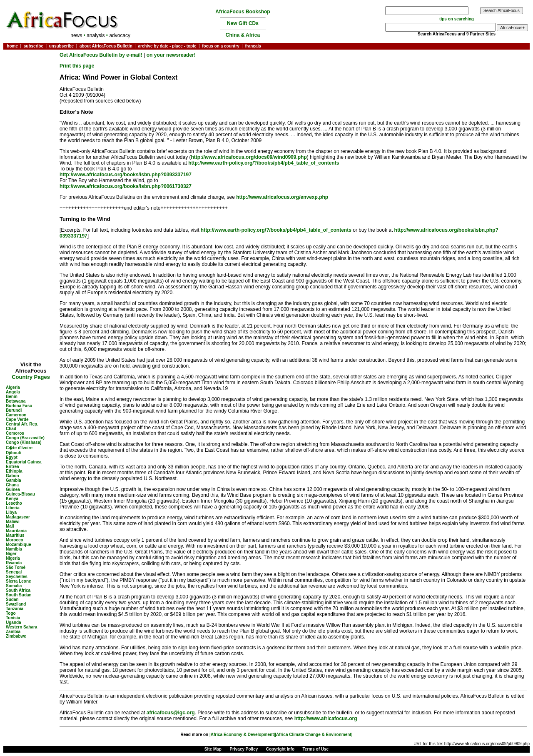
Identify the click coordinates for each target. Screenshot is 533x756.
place (177, 46)
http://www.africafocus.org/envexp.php (282, 197)
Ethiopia (14, 471)
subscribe (34, 46)
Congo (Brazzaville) (25, 438)
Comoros (15, 433)
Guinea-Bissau (20, 494)
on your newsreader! (171, 55)
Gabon (12, 476)
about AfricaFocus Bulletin (106, 46)
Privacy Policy (244, 749)
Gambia (14, 480)
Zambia (13, 632)
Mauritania (16, 531)
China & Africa (243, 35)
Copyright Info (280, 749)
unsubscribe (61, 46)
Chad (11, 429)
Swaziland (16, 604)
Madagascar (18, 517)
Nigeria (13, 558)
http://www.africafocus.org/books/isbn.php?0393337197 (126, 175)
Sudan (12, 600)
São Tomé (16, 567)
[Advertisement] (31, 77)
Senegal (14, 572)
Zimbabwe (16, 636)
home (12, 46)
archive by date (153, 46)
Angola (13, 392)
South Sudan (19, 595)
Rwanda (14, 563)
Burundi (14, 410)
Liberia (13, 508)
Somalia (14, 586)
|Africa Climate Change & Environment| (314, 735)
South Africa (18, 590)
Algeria (13, 387)
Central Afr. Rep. (22, 424)
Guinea (13, 489)
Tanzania (15, 609)
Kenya (12, 499)
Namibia (14, 549)
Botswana (16, 401)
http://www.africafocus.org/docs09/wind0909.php (249, 157)
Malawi (13, 522)
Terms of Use (316, 749)
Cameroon (16, 415)
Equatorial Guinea (24, 462)
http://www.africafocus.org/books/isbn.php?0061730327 (126, 186)
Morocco (15, 540)
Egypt (12, 457)
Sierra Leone (19, 581)
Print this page (77, 66)
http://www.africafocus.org (326, 718)
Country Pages (31, 377)
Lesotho (14, 503)
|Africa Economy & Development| (242, 735)
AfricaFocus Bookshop (243, 12)
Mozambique (19, 544)
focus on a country (220, 46)
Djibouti (14, 453)
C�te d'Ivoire (19, 448)
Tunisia (13, 618)
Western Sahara (21, 627)
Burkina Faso (19, 406)
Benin (12, 397)
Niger (11, 554)
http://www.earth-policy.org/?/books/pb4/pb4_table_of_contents (264, 163)
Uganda (14, 622)
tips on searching (457, 19)
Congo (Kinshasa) (24, 442)
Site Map (213, 749)
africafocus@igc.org (171, 713)
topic (192, 46)
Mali (10, 526)
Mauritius (15, 535)
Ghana (12, 485)
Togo (11, 613)
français (253, 46)
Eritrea (12, 467)
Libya (11, 512)
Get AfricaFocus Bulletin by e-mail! (102, 55)
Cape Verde (17, 419)
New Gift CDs (243, 23)
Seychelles (17, 577)
